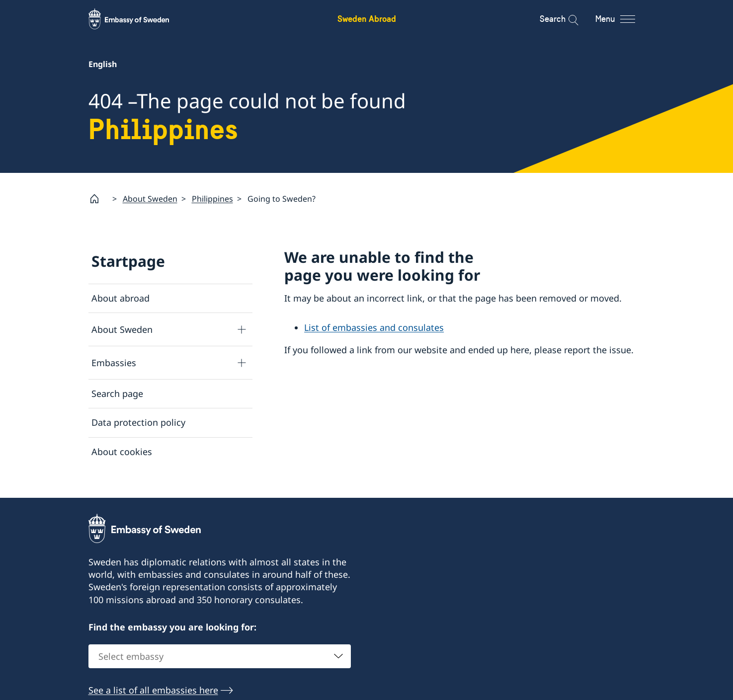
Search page (117, 393)
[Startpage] (98, 199)
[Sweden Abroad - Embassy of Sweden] (138, 19)
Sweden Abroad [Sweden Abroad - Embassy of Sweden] (367, 19)
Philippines (212, 199)
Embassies (114, 362)
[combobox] (220, 657)
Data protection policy (138, 422)
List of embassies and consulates (374, 327)
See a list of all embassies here (153, 691)
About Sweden (150, 199)
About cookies (122, 451)
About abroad (121, 298)
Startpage (128, 261)
